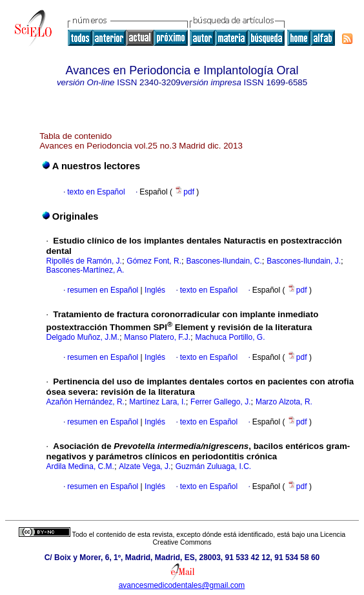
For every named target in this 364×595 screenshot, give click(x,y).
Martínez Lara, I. (157, 402)
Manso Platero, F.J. (157, 337)
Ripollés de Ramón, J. (84, 261)
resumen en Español (103, 290)
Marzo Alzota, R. (284, 402)
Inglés (154, 290)
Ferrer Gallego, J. (220, 402)
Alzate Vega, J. (145, 466)
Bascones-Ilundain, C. (224, 261)
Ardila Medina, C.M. (80, 466)
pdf (185, 192)
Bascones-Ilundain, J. (304, 261)
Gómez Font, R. (154, 261)
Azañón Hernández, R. (86, 402)
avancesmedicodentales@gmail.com (182, 585)
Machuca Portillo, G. (230, 337)
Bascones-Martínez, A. (86, 270)
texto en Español (96, 192)
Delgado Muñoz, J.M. (83, 337)
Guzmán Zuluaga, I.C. (213, 466)
